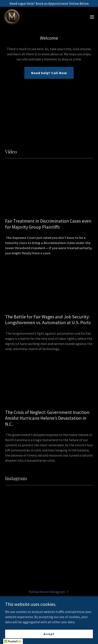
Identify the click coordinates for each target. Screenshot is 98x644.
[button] (92, 17)
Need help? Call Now (49, 73)
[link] (12, 17)
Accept (49, 634)
